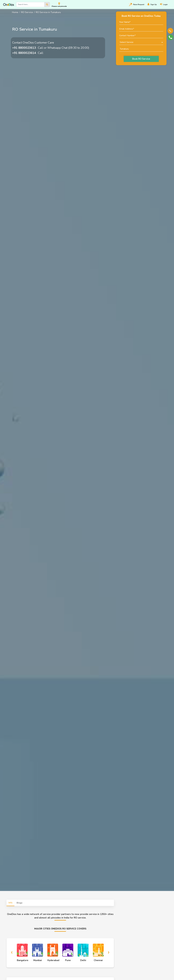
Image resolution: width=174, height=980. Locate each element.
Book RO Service (141, 59)
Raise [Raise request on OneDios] (137, 4)
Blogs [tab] (20, 903)
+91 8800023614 (24, 53)
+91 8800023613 (24, 48)
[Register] (154, 5)
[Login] (165, 5)
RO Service (27, 12)
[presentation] (12, 952)
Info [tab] (10, 903)
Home (15, 12)
